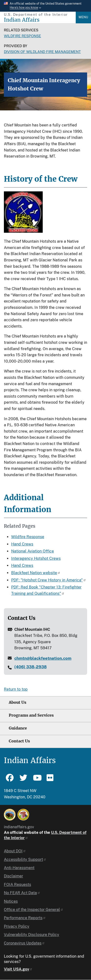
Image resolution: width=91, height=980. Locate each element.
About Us (17, 702)
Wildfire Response (22, 36)
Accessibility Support (25, 860)
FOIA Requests (17, 885)
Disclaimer (13, 876)
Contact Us (19, 741)
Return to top (16, 689)
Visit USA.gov (18, 969)
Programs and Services (31, 715)
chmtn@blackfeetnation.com (43, 658)
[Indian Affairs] (40, 20)
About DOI (15, 851)
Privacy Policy (17, 926)
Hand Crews (22, 544)
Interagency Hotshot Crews (36, 558)
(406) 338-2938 (30, 667)
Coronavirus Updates (24, 943)
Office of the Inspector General (34, 910)
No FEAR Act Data (22, 893)
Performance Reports (25, 918)
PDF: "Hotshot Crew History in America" (49, 580)
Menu (83, 17)
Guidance (18, 728)
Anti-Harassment (19, 868)
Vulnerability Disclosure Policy (32, 935)
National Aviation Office (33, 551)
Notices (11, 901)
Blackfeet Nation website (36, 573)
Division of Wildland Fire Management (42, 52)
